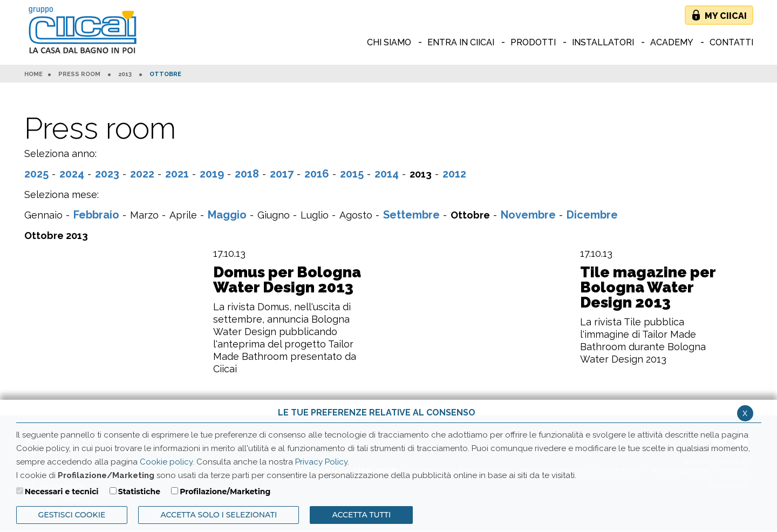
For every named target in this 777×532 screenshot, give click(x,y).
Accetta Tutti (361, 515)
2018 (247, 174)
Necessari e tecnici (62, 492)
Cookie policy (166, 462)
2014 (387, 174)
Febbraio (96, 215)
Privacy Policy (321, 462)
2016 (317, 174)
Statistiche (139, 492)
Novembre (528, 215)
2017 (282, 174)
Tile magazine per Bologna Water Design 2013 (648, 288)
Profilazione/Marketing (225, 492)
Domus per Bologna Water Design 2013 (287, 280)
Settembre (411, 215)
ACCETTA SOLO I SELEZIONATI (219, 515)
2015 (352, 174)
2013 (125, 74)
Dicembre (592, 215)
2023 (107, 174)
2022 (142, 174)
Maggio (227, 215)
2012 (454, 174)
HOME (33, 74)
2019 (212, 174)
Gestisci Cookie (72, 515)
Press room (79, 74)
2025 (36, 174)
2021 (177, 174)
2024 (72, 174)
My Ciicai (726, 16)
